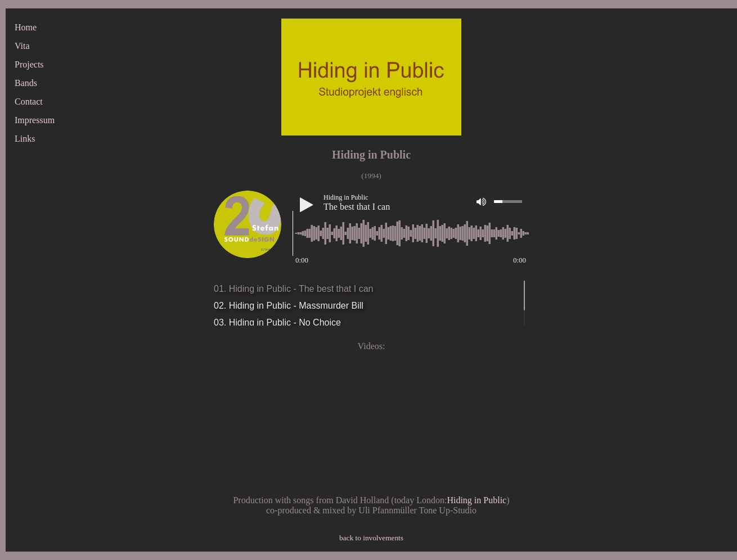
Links (25, 139)
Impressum (35, 120)
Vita (22, 46)
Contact (29, 101)
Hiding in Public (477, 500)
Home (26, 27)
